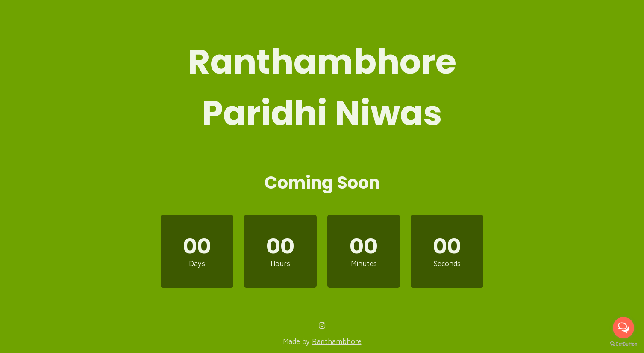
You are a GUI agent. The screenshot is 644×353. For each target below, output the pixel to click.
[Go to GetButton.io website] (623, 344)
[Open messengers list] (623, 328)
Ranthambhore (337, 341)
